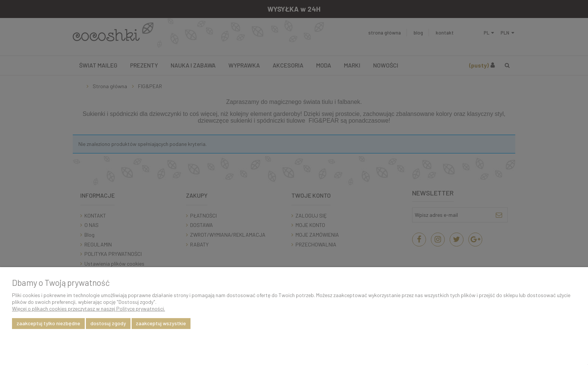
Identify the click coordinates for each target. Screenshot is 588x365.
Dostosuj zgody (108, 323)
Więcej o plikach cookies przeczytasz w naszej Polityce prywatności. (88, 309)
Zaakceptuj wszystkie (161, 323)
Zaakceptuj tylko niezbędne (48, 323)
